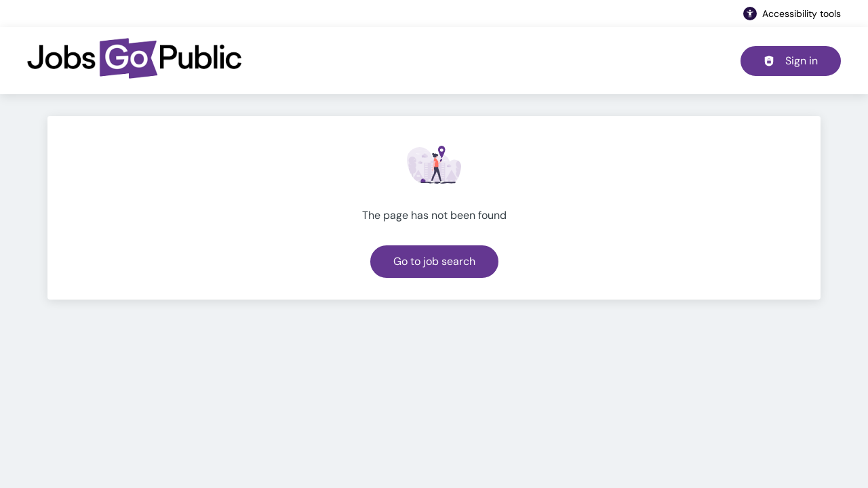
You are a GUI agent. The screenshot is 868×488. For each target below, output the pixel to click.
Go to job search (434, 261)
